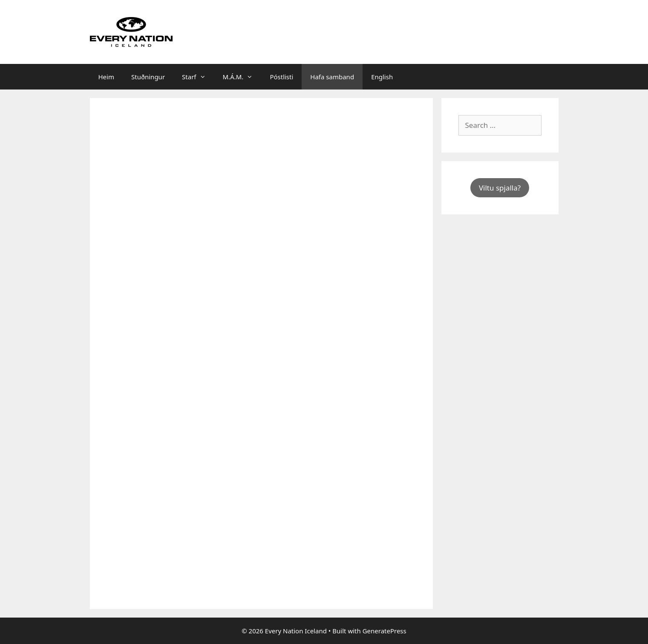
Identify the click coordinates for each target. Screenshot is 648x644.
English (382, 77)
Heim (106, 77)
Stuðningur (148, 77)
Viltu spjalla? (500, 188)
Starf (198, 77)
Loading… (243, 352)
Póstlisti (281, 77)
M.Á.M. (242, 77)
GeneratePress (384, 631)
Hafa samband (332, 77)
